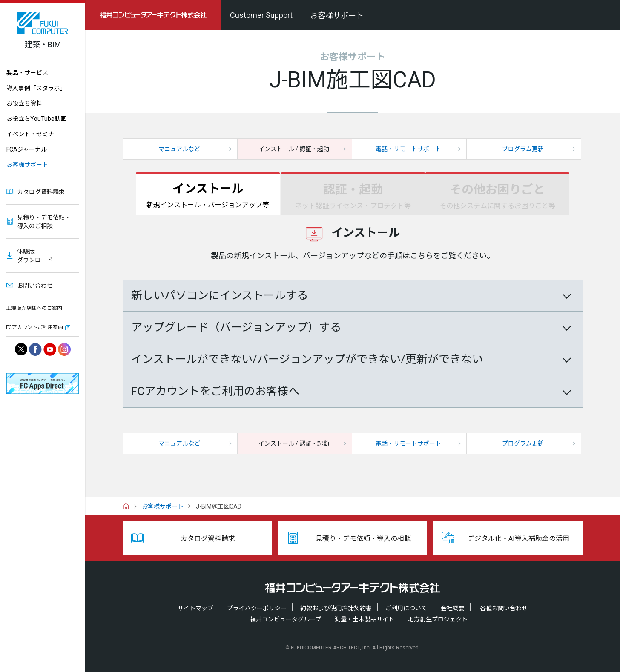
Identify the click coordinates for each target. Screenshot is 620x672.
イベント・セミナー (33, 134)
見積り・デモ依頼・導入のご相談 (44, 222)
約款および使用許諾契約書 (336, 608)
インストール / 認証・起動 (294, 149)
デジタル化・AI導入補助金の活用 (518, 539)
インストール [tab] (208, 196)
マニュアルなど (179, 149)
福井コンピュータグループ (286, 619)
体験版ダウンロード (35, 256)
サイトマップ (195, 608)
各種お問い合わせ (504, 608)
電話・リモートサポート (408, 149)
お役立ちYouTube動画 (36, 119)
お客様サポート (27, 165)
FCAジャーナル (27, 149)
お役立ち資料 (24, 103)
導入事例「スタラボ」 (36, 88)
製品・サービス (27, 73)
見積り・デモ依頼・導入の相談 (363, 539)
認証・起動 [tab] (353, 197)
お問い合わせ (35, 286)
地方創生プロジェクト (438, 619)
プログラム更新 (523, 149)
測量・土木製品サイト (365, 619)
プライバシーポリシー (257, 608)
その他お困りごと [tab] (497, 197)
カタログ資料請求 (41, 192)
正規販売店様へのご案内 (34, 308)
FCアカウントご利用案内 (34, 327)
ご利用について (406, 608)
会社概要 (453, 608)
